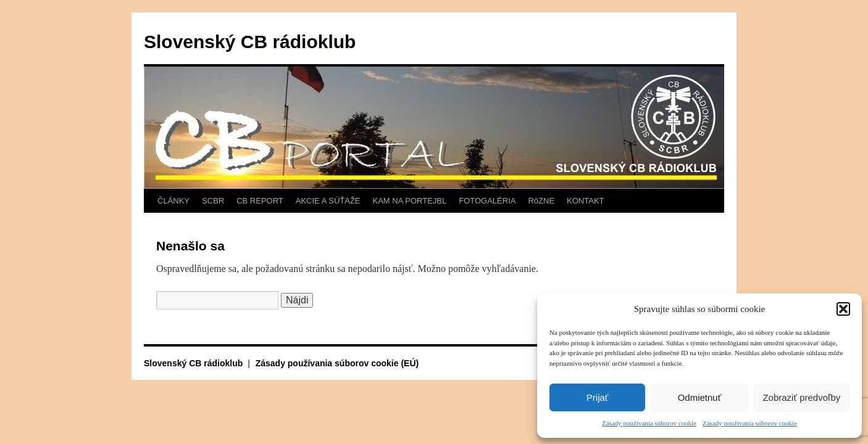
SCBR (213, 201)
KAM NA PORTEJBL (410, 201)
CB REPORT (260, 201)
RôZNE (541, 201)
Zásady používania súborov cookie (649, 423)
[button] (843, 309)
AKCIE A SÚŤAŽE (328, 201)
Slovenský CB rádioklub (250, 42)
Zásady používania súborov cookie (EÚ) (337, 363)
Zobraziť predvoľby (801, 397)
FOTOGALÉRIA (487, 201)
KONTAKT (585, 201)
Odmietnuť (700, 397)
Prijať (598, 397)
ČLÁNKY (173, 201)
